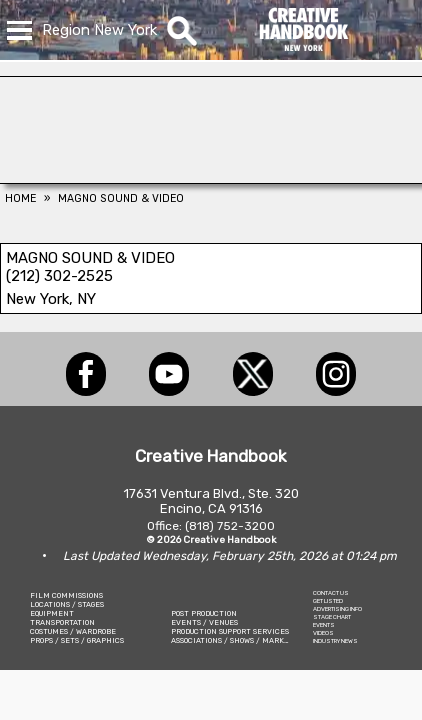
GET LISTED (328, 601)
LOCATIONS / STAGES (67, 604)
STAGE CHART (332, 617)
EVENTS (324, 625)
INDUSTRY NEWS (335, 641)
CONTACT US (331, 593)
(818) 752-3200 (230, 526)
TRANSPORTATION (62, 622)
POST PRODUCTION (204, 613)
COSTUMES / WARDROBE (73, 631)
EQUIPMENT (52, 613)
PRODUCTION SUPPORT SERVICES (230, 631)
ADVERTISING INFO (337, 609)
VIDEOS (323, 633)
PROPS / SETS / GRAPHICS (77, 640)
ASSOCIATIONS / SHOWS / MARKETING (239, 640)
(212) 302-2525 (59, 276)
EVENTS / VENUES (204, 622)
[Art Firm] (211, 178)
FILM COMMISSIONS (66, 595)
